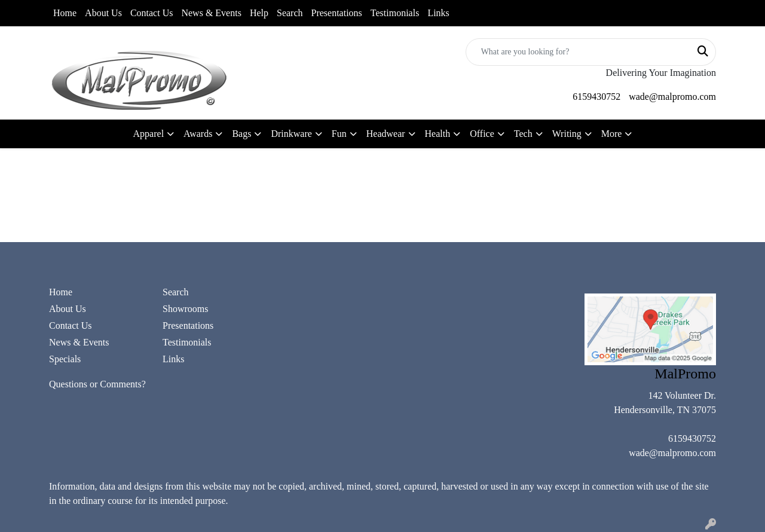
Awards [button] (198, 134)
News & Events (211, 13)
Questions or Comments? (97, 384)
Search (290, 13)
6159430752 (596, 97)
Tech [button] (523, 134)
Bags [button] (241, 134)
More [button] (612, 134)
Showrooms (185, 309)
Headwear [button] (386, 134)
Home (65, 13)
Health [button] (438, 134)
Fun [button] (339, 134)
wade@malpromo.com (672, 97)
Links (438, 13)
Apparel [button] (149, 134)
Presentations (337, 13)
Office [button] (482, 134)
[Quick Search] (578, 52)
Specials (65, 359)
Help (259, 13)
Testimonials (395, 13)
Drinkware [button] (291, 134)
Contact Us (152, 13)
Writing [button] (567, 134)
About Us (103, 13)
